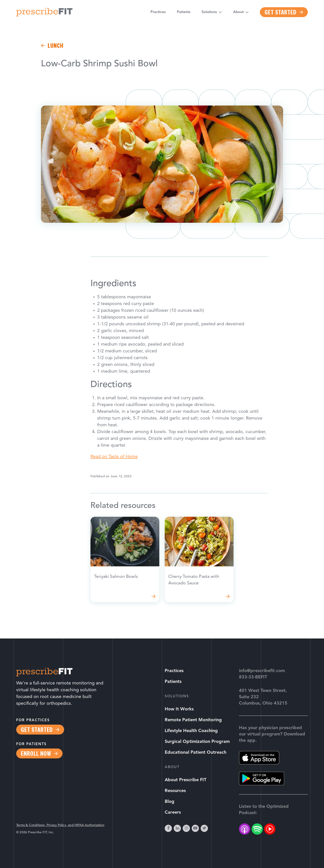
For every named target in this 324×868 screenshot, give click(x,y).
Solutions (209, 12)
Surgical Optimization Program (197, 742)
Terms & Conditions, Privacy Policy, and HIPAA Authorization (60, 825)
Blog (170, 802)
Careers (173, 813)
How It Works (179, 709)
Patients (184, 12)
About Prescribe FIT (186, 780)
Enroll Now (36, 753)
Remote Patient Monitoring (193, 720)
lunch (56, 46)
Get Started (280, 12)
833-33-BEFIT (253, 677)
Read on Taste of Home (114, 457)
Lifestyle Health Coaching (191, 731)
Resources (175, 791)
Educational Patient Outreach (196, 753)
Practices (158, 12)
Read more (125, 560)
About (238, 12)
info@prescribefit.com (262, 671)
